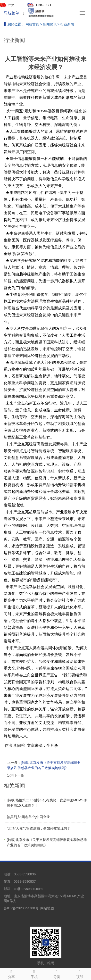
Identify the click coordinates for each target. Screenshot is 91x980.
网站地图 (47, 908)
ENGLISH (39, 5)
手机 (34, 973)
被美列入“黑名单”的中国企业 (28, 817)
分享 (11, 973)
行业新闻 (67, 24)
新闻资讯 (50, 24)
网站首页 (32, 24)
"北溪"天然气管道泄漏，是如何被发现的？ (39, 828)
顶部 (80, 973)
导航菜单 (11, 13)
